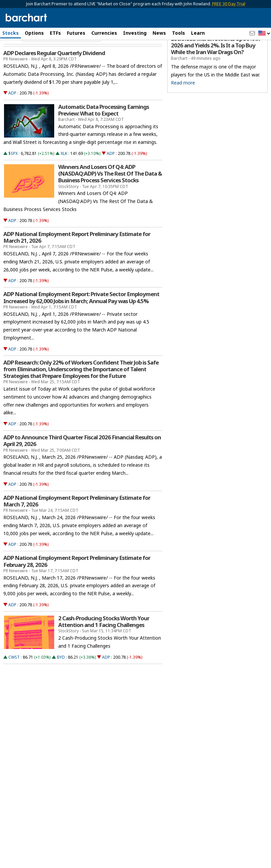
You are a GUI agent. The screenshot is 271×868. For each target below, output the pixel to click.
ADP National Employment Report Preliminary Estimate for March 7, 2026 (77, 529)
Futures (76, 33)
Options (34, 33)
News (159, 33)
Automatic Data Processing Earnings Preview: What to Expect (104, 139)
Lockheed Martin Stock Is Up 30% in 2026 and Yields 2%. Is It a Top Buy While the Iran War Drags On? (215, 74)
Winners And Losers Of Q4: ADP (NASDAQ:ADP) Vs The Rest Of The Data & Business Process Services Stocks (110, 202)
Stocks (11, 33)
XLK (64, 182)
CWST (14, 686)
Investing (135, 33)
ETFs (55, 33)
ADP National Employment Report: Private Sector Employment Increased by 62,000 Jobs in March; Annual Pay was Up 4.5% (81, 326)
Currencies (104, 33)
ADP (12, 122)
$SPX (13, 182)
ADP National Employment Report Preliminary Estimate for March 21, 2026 (77, 266)
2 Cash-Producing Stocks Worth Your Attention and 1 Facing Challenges (104, 650)
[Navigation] (61, 65)
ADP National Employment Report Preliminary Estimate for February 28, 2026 (77, 590)
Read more (183, 111)
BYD (61, 686)
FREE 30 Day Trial (229, 4)
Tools (178, 33)
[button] (264, 34)
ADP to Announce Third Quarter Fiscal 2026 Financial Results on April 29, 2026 (82, 469)
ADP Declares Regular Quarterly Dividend (54, 82)
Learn (198, 33)
